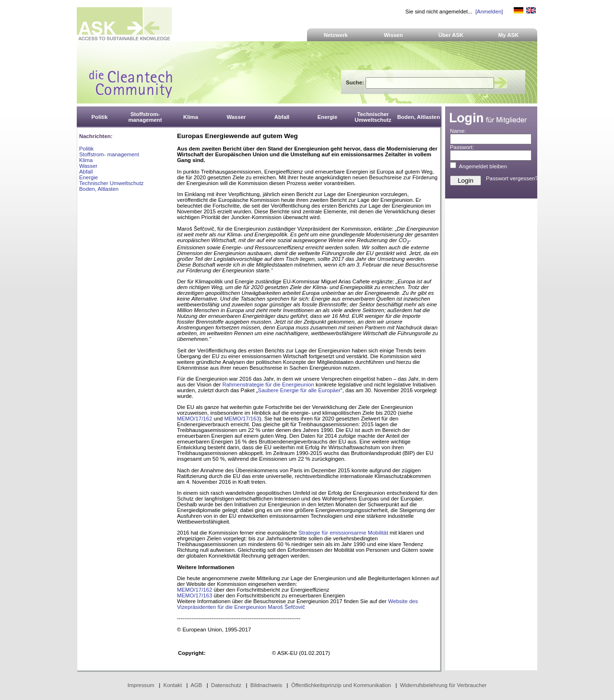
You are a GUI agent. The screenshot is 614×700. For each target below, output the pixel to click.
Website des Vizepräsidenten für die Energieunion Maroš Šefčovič (297, 604)
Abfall (86, 172)
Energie (89, 177)
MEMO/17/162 (195, 419)
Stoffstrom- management (109, 154)
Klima (86, 160)
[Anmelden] (489, 12)
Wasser (88, 166)
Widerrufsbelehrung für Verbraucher (443, 685)
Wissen (393, 35)
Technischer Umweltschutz (111, 183)
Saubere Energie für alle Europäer (299, 390)
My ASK (509, 35)
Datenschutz (226, 685)
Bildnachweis (266, 685)
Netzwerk (336, 35)
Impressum (141, 685)
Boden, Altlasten (99, 189)
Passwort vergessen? (512, 178)
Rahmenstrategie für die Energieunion (268, 385)
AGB (196, 685)
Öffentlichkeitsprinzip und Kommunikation (341, 685)
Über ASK (451, 35)
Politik (86, 149)
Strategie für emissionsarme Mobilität (343, 533)
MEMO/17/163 (242, 419)
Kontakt (173, 685)
